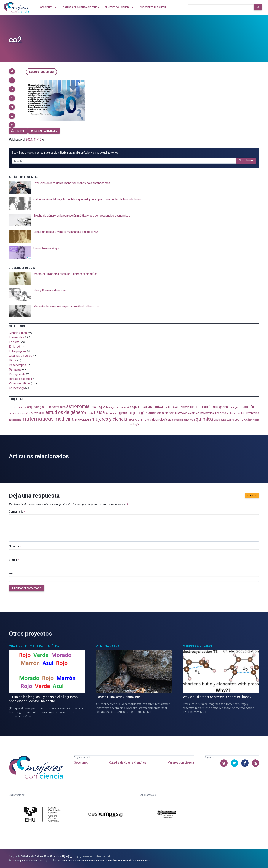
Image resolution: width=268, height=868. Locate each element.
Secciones (81, 763)
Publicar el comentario (27, 588)
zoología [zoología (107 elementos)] (134, 424)
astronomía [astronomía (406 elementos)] (78, 406)
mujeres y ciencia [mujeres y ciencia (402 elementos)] (109, 419)
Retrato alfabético (20, 379)
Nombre (15, 546)
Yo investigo (17, 388)
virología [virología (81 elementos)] (255, 420)
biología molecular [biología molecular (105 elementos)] (116, 407)
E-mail (14, 560)
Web (12, 573)
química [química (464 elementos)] (204, 419)
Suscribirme (246, 160)
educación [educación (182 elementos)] (246, 407)
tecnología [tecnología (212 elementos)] (243, 419)
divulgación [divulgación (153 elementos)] (220, 407)
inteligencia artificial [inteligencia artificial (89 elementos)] (236, 413)
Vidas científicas (20, 383)
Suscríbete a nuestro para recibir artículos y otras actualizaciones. (65, 153)
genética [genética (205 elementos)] (126, 413)
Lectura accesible (41, 72)
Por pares (15, 370)
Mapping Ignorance (198, 646)
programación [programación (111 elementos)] (175, 420)
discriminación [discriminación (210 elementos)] (201, 407)
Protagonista (17, 374)
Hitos (12, 360)
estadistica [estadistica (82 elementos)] (25, 413)
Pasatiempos (18, 365)
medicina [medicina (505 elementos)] (64, 419)
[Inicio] (16, 7)
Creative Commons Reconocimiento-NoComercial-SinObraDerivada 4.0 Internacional (106, 861)
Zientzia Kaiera (108, 646)
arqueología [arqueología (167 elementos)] (35, 407)
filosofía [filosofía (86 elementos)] (89, 413)
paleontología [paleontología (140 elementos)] (158, 420)
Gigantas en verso (21, 356)
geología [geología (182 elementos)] (139, 413)
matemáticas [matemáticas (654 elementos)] (38, 419)
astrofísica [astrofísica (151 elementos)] (59, 407)
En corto (14, 342)
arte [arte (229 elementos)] (48, 407)
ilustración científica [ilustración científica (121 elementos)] (187, 413)
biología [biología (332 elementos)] (98, 407)
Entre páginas (18, 351)
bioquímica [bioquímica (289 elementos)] (137, 407)
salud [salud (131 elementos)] (217, 420)
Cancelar (252, 496)
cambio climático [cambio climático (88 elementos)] (172, 407)
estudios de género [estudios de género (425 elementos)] (65, 412)
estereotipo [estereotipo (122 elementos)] (38, 413)
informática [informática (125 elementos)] (207, 413)
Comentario (17, 512)
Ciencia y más (18, 333)
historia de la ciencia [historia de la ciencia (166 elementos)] (160, 413)
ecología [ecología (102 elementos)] (233, 407)
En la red (14, 347)
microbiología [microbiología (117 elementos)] (83, 420)
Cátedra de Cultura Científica (128, 763)
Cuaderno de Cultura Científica (34, 646)
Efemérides (16, 337)
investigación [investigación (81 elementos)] (15, 420)
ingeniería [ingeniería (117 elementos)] (220, 413)
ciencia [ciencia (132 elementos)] (185, 407)
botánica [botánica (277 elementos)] (155, 407)
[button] (12, 71)
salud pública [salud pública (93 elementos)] (227, 420)
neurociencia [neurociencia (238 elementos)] (138, 419)
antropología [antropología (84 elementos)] (20, 407)
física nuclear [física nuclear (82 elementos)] (112, 413)
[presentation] (134, 188)
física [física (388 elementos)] (99, 412)
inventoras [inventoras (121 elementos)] (253, 413)
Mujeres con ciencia (181, 763)
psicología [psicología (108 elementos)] (189, 420)
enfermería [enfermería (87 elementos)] (14, 413)
